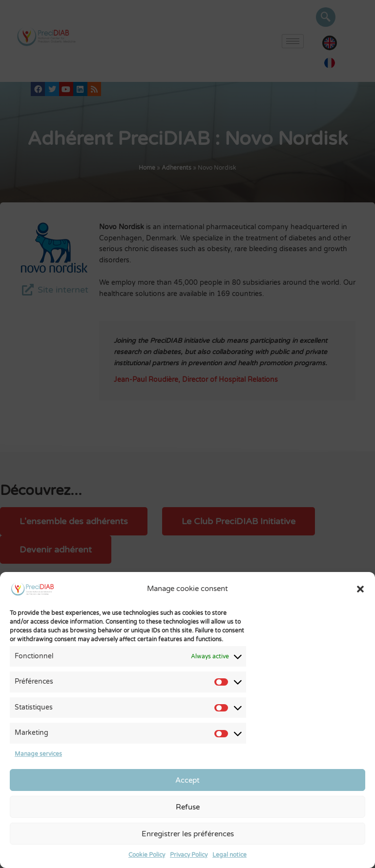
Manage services (38, 754)
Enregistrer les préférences (188, 834)
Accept (187, 780)
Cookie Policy (147, 855)
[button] (360, 589)
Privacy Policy (189, 855)
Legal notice (229, 855)
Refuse (188, 807)
